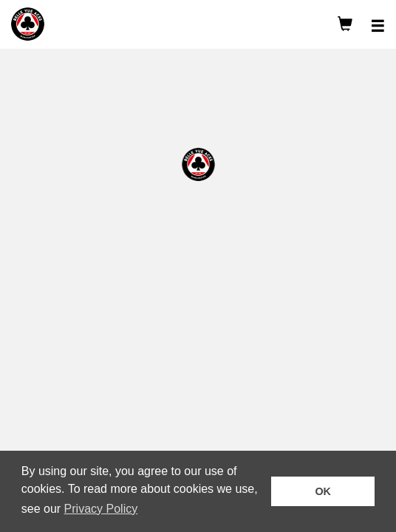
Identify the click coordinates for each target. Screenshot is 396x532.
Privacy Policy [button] (101, 509)
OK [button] (323, 491)
